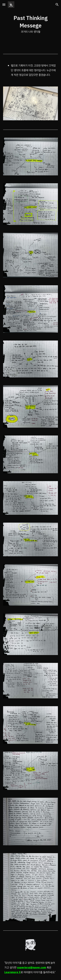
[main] (31, 24)
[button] (4, 4)
